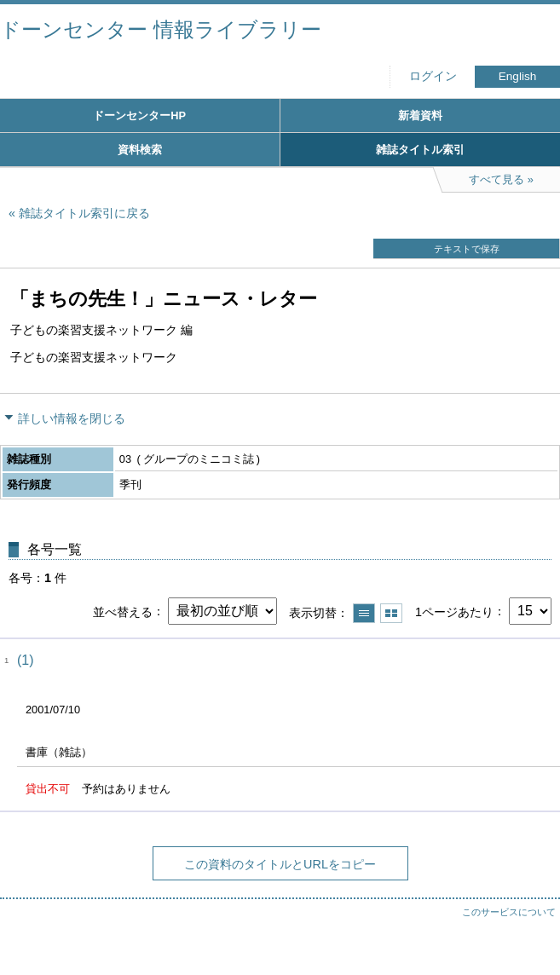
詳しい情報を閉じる (72, 418)
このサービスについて (509, 912)
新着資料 (420, 115)
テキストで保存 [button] (467, 249)
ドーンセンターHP (139, 115)
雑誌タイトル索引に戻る (84, 213)
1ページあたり (454, 611)
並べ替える (123, 611)
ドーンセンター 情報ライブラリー (161, 29)
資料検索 (140, 150)
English (518, 76)
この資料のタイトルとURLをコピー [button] (280, 864)
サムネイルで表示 (391, 613)
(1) (26, 660)
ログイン (433, 76)
